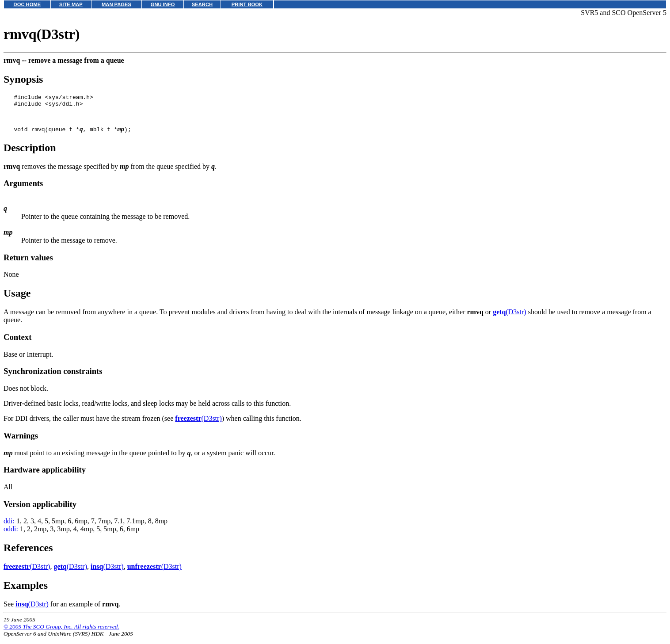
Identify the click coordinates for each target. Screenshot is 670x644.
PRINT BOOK (247, 4)
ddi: (9, 528)
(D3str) (510, 318)
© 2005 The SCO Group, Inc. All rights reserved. (61, 633)
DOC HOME (27, 4)
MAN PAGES (116, 4)
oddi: (11, 535)
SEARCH (202, 4)
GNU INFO (163, 4)
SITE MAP (71, 4)
